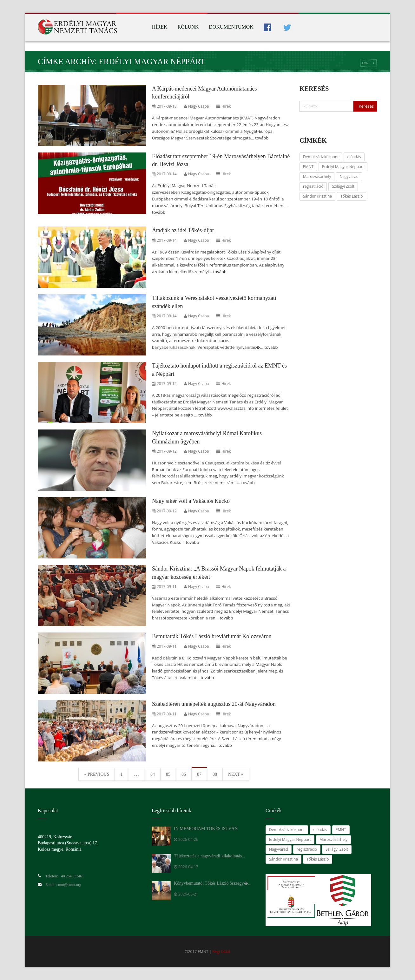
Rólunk (188, 27)
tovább (262, 138)
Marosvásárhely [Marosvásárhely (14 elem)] (317, 176)
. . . (136, 774)
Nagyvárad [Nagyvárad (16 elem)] (349, 176)
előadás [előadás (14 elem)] (354, 157)
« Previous (97, 774)
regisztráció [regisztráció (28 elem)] (313, 186)
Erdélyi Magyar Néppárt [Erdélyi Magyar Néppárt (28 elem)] (343, 167)
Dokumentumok (231, 27)
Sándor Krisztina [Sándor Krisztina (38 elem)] (317, 196)
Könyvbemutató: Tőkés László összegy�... (213, 883)
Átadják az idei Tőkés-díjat (183, 230)
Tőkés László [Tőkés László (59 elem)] (352, 196)
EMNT (366, 63)
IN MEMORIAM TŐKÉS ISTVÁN (206, 829)
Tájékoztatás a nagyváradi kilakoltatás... (210, 856)
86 (184, 774)
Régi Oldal (221, 952)
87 (199, 774)
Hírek (160, 27)
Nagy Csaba (198, 106)
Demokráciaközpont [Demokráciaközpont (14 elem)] (321, 157)
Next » (236, 774)
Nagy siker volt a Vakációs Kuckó (191, 501)
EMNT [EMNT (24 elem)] (308, 167)
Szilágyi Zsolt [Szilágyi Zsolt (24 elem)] (343, 186)
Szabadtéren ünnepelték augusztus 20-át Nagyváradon (214, 704)
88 (215, 774)
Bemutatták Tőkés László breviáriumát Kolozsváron (212, 636)
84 (153, 774)
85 (168, 774)
